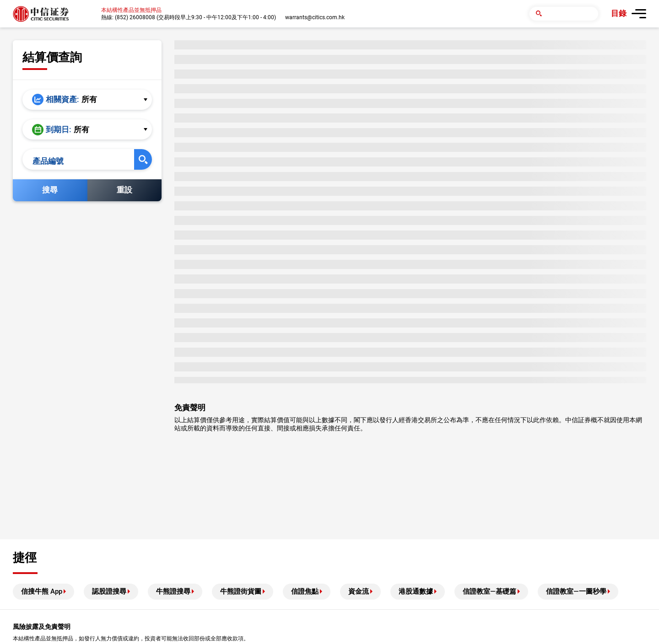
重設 (124, 195)
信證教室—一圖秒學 (576, 591)
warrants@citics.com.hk (315, 17)
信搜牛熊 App (42, 591)
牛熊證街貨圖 (241, 591)
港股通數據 (416, 591)
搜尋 (50, 195)
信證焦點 (305, 591)
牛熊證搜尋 (173, 591)
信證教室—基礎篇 (489, 591)
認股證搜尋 (109, 591)
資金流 (359, 591)
